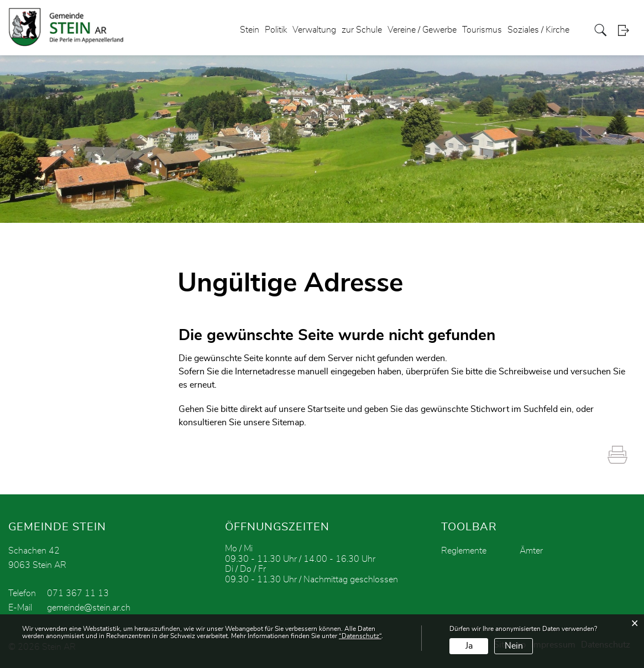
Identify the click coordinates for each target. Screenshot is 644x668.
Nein (514, 646)
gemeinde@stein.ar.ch (89, 608)
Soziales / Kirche (538, 30)
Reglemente (464, 551)
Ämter (531, 551)
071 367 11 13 (78, 593)
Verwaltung (314, 30)
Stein (250, 30)
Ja (469, 646)
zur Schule (362, 30)
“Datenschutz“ (360, 636)
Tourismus (482, 30)
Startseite (326, 409)
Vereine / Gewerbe (422, 30)
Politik (276, 30)
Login (627, 30)
